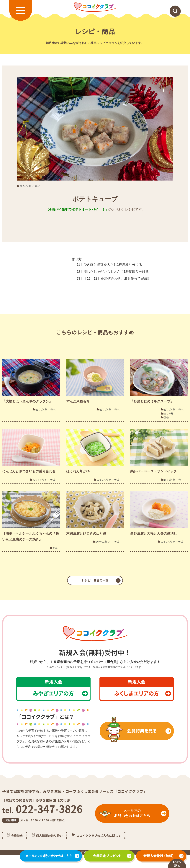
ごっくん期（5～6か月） (109, 480)
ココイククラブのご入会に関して (99, 836)
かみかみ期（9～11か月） (109, 542)
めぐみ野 (169, 414)
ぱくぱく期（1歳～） (31, 186)
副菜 (55, 548)
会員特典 (17, 836)
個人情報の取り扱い (49, 836)
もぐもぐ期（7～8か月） (45, 480)
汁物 (166, 417)
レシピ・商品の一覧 (95, 580)
